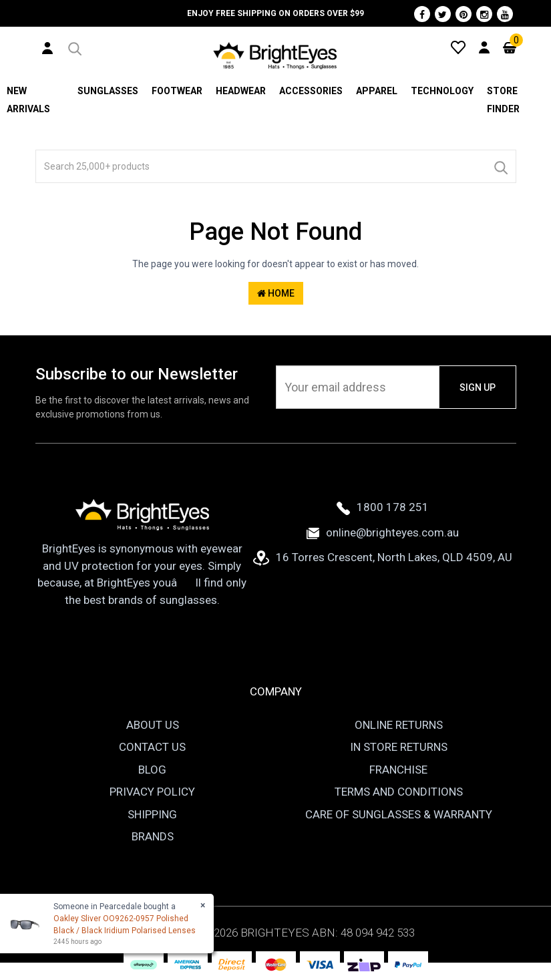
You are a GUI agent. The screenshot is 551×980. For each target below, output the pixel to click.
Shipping (152, 814)
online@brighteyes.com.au (383, 532)
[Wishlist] (458, 47)
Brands (153, 836)
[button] (74, 47)
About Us (153, 725)
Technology (442, 91)
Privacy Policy (152, 792)
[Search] (500, 166)
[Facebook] (422, 14)
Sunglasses (108, 91)
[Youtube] (505, 14)
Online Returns (399, 725)
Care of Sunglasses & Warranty (399, 814)
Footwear (177, 91)
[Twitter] (443, 14)
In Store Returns (399, 747)
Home (276, 293)
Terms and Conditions (399, 792)
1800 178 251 (383, 507)
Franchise (398, 770)
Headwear (241, 91)
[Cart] (510, 47)
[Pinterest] (464, 14)
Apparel (377, 91)
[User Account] (47, 47)
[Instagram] (484, 14)
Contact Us (152, 747)
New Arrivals (28, 100)
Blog (152, 770)
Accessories (311, 91)
